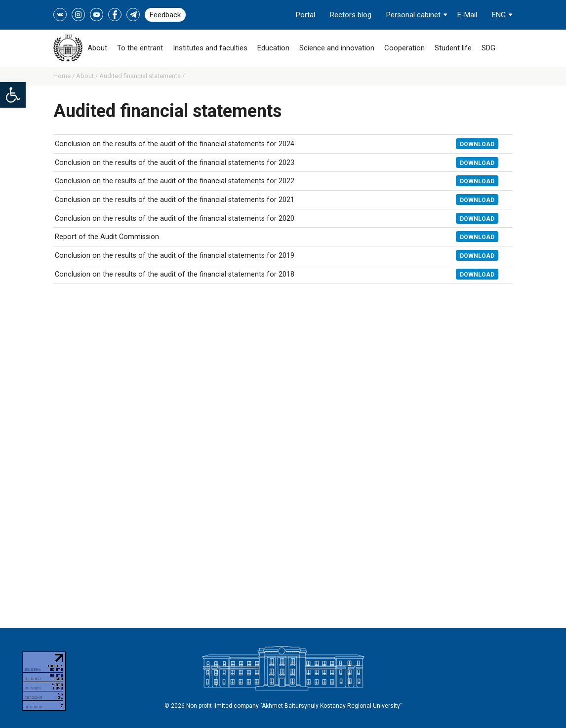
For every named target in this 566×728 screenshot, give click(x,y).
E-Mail (467, 15)
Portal (305, 15)
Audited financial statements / (142, 76)
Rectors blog (351, 15)
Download (477, 144)
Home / (65, 76)
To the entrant (140, 48)
